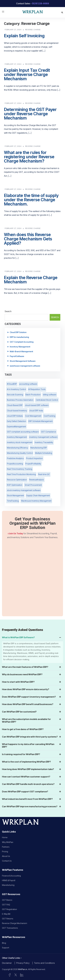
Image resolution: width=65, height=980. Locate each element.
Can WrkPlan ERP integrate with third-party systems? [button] (32, 737)
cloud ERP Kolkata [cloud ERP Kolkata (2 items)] (15, 416)
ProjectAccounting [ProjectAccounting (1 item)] (15, 464)
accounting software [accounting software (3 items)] (28, 384)
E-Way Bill (6, 914)
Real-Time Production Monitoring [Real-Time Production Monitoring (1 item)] (21, 474)
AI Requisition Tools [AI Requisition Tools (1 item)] (37, 389)
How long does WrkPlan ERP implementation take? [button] (32, 769)
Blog (4, 943)
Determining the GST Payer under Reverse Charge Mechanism (30, 114)
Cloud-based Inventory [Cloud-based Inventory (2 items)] (17, 411)
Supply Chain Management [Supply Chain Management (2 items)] (38, 495)
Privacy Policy (23, 963)
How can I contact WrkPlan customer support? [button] (32, 777)
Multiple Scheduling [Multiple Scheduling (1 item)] (44, 453)
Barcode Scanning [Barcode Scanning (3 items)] (15, 395)
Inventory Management (20, 347)
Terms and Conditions (44, 963)
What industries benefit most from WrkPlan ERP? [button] (32, 799)
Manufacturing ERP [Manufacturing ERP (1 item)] (39, 448)
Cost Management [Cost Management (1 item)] (33, 416)
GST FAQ (6, 905)
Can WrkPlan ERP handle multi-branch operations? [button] (32, 784)
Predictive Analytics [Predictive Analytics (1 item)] (15, 458)
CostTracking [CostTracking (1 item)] (49, 416)
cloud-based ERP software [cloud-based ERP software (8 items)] (37, 405)
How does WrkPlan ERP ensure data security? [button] (32, 689)
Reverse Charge (33, 30)
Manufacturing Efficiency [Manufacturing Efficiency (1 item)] (17, 448)
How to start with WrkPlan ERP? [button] (32, 682)
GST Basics (7, 900)
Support (6, 948)
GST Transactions (10, 928)
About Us (6, 856)
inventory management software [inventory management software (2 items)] (43, 437)
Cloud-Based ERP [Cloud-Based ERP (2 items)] (15, 405)
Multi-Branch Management (21, 351)
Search (8, 311)
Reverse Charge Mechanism (15, 923)
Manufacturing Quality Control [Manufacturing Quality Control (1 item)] (20, 453)
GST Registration (9, 909)
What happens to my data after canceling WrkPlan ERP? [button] (32, 745)
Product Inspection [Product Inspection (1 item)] (34, 458)
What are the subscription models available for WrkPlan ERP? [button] (32, 720)
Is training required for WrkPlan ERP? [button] (32, 754)
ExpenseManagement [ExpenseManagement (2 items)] (16, 427)
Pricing (5, 851)
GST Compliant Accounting (22, 342)
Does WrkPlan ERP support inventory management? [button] (32, 697)
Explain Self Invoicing (24, 36)
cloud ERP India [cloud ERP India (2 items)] (36, 411)
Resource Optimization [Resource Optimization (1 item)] (17, 480)
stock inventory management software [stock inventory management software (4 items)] (24, 490)
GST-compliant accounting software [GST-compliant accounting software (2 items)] (23, 432)
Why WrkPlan (8, 842)
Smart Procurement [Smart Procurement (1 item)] (33, 485)
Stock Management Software (23, 361)
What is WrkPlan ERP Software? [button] (32, 637)
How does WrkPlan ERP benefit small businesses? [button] (32, 704)
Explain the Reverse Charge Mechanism (31, 280)
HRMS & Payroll (9, 880)
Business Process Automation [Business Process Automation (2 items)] (20, 400)
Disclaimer (7, 963)
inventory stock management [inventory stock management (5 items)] (20, 442)
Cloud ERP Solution (18, 332)
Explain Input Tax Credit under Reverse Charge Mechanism (27, 74)
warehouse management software (25, 366)
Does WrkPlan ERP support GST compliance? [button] (32, 792)
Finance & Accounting (11, 876)
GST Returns (8, 919)
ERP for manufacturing (19, 337)
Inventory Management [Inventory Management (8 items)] (17, 437)
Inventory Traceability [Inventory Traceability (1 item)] (44, 442)
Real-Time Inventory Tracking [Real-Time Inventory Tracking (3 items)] (20, 469)
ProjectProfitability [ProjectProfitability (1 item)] (33, 464)
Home (5, 837)
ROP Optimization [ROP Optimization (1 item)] (15, 485)
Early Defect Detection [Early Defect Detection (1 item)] (16, 421)
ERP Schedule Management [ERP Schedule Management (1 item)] (41, 421)
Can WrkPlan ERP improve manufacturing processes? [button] (32, 806)
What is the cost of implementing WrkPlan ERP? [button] (32, 762)
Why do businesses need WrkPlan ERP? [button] (32, 674)
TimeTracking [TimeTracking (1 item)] (13, 501)
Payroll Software (17, 356)
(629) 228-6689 (41, 3)
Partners (6, 847)
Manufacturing (8, 885)
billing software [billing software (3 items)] (50, 395)
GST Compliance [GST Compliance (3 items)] (48, 432)
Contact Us (7, 861)
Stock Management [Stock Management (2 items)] (15, 495)
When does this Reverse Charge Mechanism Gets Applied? (28, 239)
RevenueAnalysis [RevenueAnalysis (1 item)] (37, 480)
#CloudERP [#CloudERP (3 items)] (12, 384)
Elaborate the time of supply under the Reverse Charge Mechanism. (31, 200)
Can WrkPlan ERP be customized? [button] (32, 712)
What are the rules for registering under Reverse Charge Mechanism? (29, 157)
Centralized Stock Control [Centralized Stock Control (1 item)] (47, 400)
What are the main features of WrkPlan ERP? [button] (32, 667)
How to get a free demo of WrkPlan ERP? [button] (32, 729)
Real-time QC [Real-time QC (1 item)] (44, 474)
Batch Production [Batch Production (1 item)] (33, 395)
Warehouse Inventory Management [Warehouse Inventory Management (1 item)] (36, 501)
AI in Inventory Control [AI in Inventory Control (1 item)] (16, 389)
